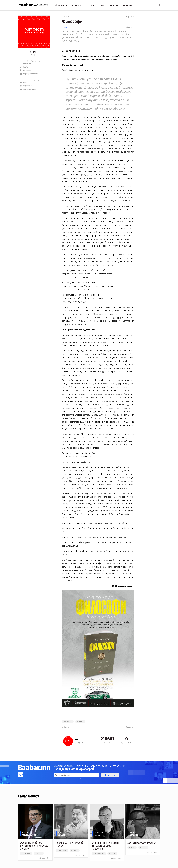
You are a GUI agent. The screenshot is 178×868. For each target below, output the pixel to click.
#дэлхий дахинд (99, 854)
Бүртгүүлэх (110, 775)
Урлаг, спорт (91, 5)
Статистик (113, 5)
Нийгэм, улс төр (61, 5)
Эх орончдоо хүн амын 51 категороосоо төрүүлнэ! (106, 846)
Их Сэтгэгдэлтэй (28, 89)
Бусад (103, 5)
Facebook (25, 70)
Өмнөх (65, 17)
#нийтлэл (80, 722)
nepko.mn (26, 63)
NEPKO (66, 27)
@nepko (34, 55)
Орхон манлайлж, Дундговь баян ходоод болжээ (34, 846)
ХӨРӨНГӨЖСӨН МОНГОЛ (142, 843)
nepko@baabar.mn (29, 74)
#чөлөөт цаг (68, 722)
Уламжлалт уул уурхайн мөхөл (70, 844)
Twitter (24, 67)
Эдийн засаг (77, 5)
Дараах (130, 17)
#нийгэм (132, 847)
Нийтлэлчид (127, 5)
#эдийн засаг (26, 853)
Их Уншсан (26, 86)
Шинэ (24, 82)
